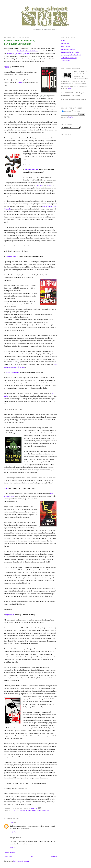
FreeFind (71, 117)
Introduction (65, 43)
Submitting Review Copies (70, 52)
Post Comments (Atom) (21, 861)
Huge (7, 67)
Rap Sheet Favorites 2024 (38, 810)
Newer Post (8, 856)
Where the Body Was (31, 169)
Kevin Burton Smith (19, 810)
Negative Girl (10, 615)
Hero (7, 488)
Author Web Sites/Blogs (69, 58)
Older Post (54, 856)
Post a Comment (9, 853)
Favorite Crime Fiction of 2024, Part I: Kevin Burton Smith (19, 42)
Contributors (65, 46)
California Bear (10, 256)
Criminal (40, 185)
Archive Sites (66, 61)
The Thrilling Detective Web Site (27, 51)
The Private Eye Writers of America (18, 54)
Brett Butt (20, 83)
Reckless (49, 185)
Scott (11, 823)
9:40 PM (13, 832)
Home (31, 856)
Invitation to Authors (68, 49)
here (69, 89)
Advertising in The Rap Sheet (71, 55)
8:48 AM (13, 847)
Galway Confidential (12, 372)
